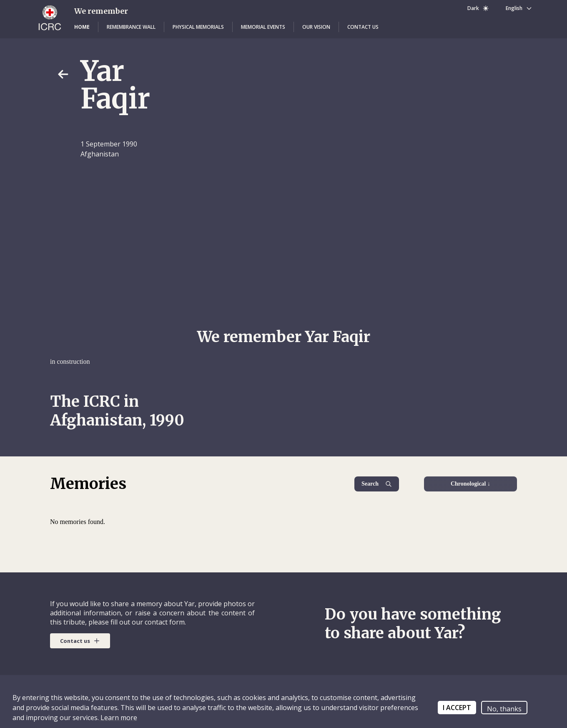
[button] (82, 27)
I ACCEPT (457, 708)
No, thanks (504, 709)
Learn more (118, 718)
